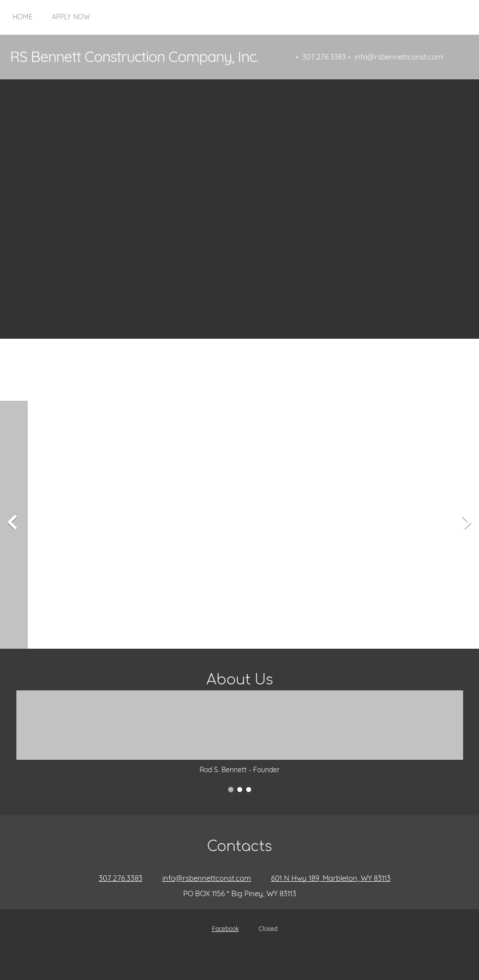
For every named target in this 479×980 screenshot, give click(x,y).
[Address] (326, 878)
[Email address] (202, 878)
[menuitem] (23, 22)
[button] (25, 525)
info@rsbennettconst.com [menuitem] (399, 57)
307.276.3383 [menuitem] (324, 57)
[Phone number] (116, 878)
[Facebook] (220, 929)
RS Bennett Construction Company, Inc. (134, 57)
